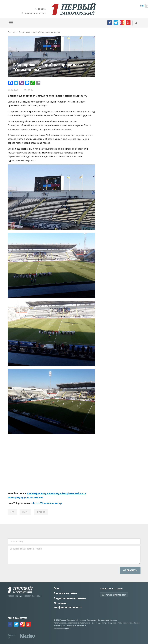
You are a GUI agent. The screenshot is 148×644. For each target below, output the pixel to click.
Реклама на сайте (65, 593)
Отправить (130, 570)
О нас (57, 588)
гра (12, 512)
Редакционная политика (70, 598)
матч (25, 512)
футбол (41, 512)
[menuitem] (142, 6)
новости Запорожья (88, 620)
